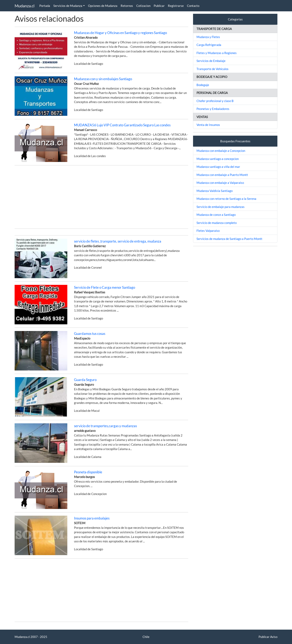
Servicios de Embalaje (211, 61)
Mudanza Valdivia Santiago (215, 191)
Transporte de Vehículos (213, 69)
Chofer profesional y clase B (215, 101)
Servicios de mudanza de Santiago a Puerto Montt (229, 239)
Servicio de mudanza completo (217, 223)
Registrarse (176, 6)
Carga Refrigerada (209, 45)
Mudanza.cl (25, 6)
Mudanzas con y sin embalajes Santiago (103, 79)
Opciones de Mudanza (103, 6)
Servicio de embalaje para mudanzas (221, 207)
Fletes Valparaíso (208, 231)
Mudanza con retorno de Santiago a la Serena (226, 199)
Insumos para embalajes (92, 518)
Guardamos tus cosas (90, 334)
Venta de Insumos (208, 125)
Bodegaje (203, 85)
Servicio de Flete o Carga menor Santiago (105, 287)
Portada (45, 6)
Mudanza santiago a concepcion (218, 159)
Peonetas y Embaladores (213, 109)
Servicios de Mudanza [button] (68, 6)
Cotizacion (143, 6)
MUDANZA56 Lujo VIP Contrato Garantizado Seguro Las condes (122, 125)
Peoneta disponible (88, 472)
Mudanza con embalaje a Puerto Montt (222, 175)
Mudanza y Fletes (208, 37)
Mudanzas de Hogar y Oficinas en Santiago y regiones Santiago (120, 33)
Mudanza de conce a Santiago (216, 215)
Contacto (193, 6)
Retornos (127, 6)
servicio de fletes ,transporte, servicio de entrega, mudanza (118, 241)
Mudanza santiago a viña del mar (218, 167)
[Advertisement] (101, 197)
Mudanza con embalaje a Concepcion (221, 151)
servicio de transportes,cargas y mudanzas (105, 426)
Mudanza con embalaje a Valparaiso (220, 183)
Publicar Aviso (268, 637)
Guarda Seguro (85, 380)
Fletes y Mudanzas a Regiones (217, 53)
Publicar (159, 6)
